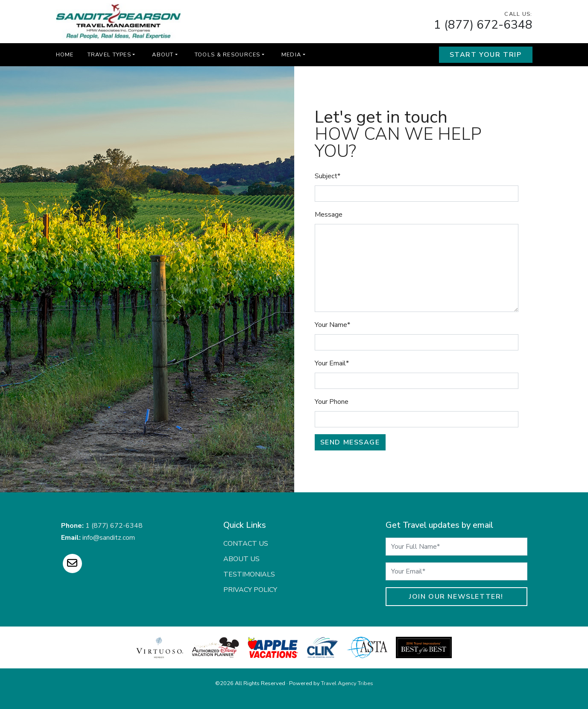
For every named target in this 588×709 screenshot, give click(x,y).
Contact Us (246, 544)
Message (329, 215)
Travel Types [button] (109, 55)
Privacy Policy (250, 590)
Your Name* (332, 325)
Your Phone (332, 402)
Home (65, 55)
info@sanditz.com (109, 538)
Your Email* (332, 363)
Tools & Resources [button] (228, 55)
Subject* (328, 176)
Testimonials (249, 574)
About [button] (163, 55)
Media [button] (291, 55)
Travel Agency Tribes (347, 683)
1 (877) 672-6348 (483, 25)
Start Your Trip (486, 55)
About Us (241, 559)
